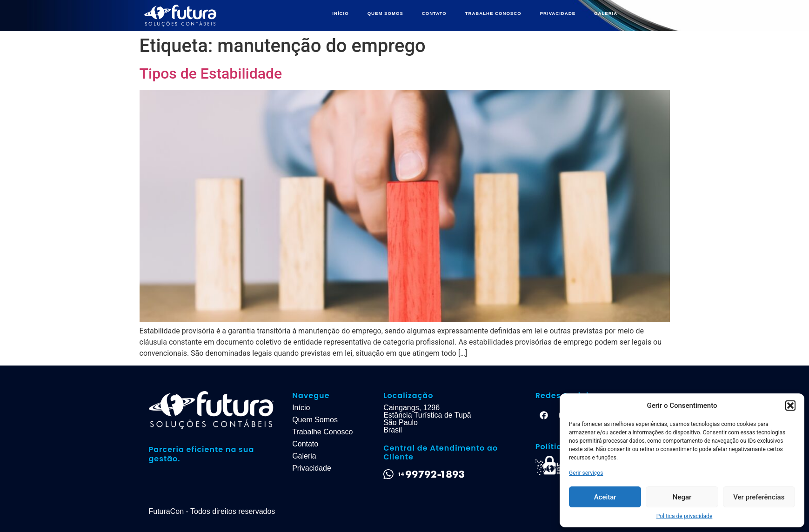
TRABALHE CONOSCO (493, 13)
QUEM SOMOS (385, 13)
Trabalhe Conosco (322, 432)
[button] (790, 406)
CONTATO (434, 13)
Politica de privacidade (685, 516)
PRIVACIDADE (558, 13)
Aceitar (605, 497)
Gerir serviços (586, 473)
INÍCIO (340, 13)
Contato (305, 444)
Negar (682, 497)
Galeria (304, 456)
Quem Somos (315, 420)
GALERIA (606, 13)
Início (301, 408)
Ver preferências (759, 497)
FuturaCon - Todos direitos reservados (212, 511)
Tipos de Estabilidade (211, 73)
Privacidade (312, 468)
